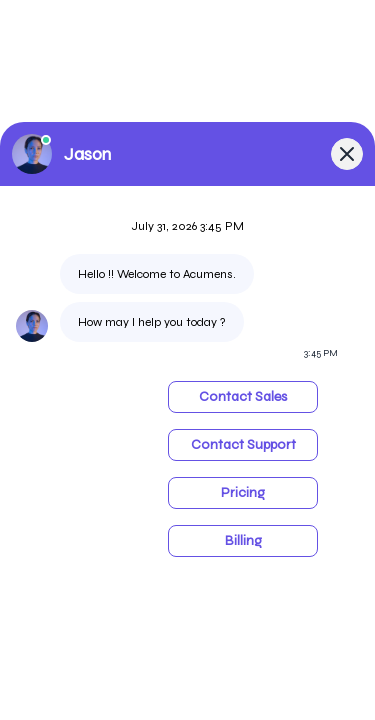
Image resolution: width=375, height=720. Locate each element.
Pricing (243, 492)
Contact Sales (243, 396)
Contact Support (243, 444)
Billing (243, 540)
